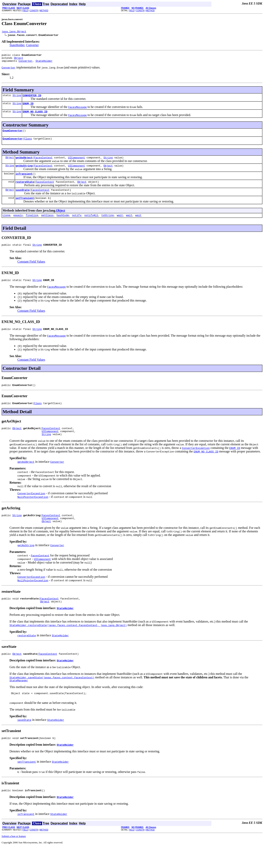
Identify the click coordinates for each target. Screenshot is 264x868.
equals (18, 225)
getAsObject (24, 163)
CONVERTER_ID (32, 98)
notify (77, 225)
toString (107, 225)
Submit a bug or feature (14, 857)
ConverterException (31, 508)
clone (6, 225)
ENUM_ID (28, 107)
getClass (47, 225)
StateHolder (17, 46)
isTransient (24, 181)
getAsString (24, 172)
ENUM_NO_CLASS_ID (35, 116)
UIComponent (77, 163)
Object (18, 60)
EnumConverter (13, 135)
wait (120, 225)
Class (28, 144)
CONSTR (34, 11)
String (17, 98)
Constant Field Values (31, 272)
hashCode (63, 225)
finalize (32, 225)
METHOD (44, 11)
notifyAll (91, 225)
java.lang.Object (14, 32)
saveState (23, 198)
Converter (32, 46)
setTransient (25, 207)
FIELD (25, 11)
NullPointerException (33, 511)
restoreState (25, 189)
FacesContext (43, 163)
